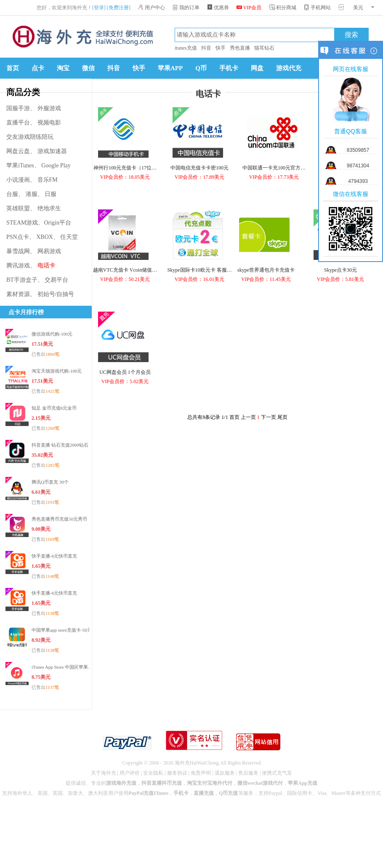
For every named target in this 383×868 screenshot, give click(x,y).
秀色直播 (240, 48)
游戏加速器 (52, 151)
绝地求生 (49, 208)
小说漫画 (18, 180)
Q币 (201, 68)
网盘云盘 (18, 151)
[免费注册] (119, 8)
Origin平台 (57, 223)
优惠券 (218, 8)
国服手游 (18, 108)
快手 (221, 48)
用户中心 (152, 8)
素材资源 (18, 294)
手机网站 (317, 8)
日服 (51, 194)
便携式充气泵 (277, 773)
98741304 (358, 166)
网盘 (257, 68)
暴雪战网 (18, 251)
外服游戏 (49, 108)
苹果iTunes (20, 165)
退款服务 (225, 773)
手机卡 (229, 68)
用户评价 (130, 773)
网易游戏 (49, 251)
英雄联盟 (18, 208)
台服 (12, 194)
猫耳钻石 (264, 48)
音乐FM (48, 180)
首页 (13, 68)
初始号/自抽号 (56, 294)
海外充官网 (82, 37)
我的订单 (186, 8)
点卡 (38, 68)
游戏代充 (289, 68)
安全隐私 (153, 773)
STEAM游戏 (22, 223)
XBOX (45, 237)
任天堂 (69, 237)
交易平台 (56, 280)
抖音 (206, 48)
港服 (32, 194)
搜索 (351, 35)
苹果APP (170, 68)
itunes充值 (186, 48)
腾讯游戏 (18, 266)
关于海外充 (104, 773)
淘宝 (63, 68)
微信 (88, 68)
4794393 (358, 181)
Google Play (56, 165)
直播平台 (18, 123)
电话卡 (46, 266)
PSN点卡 (18, 237)
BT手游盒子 (22, 280)
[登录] (99, 8)
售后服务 (248, 773)
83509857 (358, 150)
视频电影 (49, 123)
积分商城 (283, 8)
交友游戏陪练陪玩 (30, 137)
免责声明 (201, 773)
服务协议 (177, 773)
